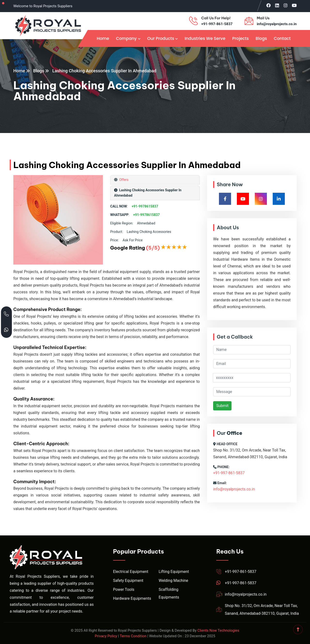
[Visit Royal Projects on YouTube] (294, 5)
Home (103, 38)
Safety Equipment (128, 581)
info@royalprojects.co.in (277, 24)
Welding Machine (173, 581)
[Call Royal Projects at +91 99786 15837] (6, 314)
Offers (123, 180)
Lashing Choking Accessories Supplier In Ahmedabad (104, 71)
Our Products (161, 38)
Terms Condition (133, 636)
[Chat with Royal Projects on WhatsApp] (6, 330)
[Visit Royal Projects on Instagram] (286, 5)
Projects (240, 38)
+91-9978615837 (145, 206)
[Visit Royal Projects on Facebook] (269, 5)
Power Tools (124, 589)
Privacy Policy (106, 636)
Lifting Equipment (174, 572)
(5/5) (153, 248)
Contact (282, 38)
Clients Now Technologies (218, 630)
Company (126, 38)
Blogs (261, 38)
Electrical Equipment (131, 572)
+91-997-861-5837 (217, 24)
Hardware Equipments (132, 598)
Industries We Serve (205, 38)
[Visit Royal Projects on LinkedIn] (277, 5)
